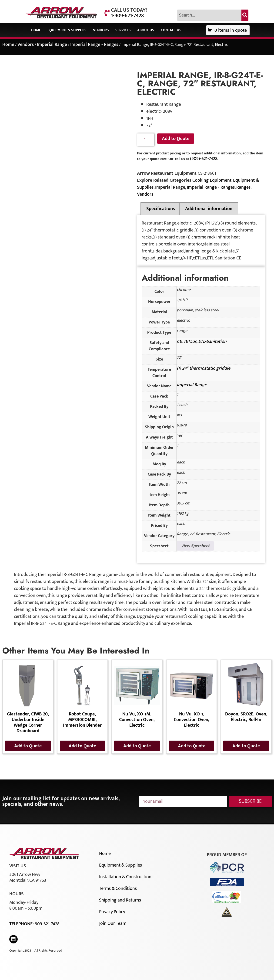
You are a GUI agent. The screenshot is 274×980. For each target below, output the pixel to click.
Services (123, 30)
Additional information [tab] (209, 209)
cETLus (190, 341)
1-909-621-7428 (127, 16)
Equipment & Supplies (67, 30)
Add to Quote (176, 139)
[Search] (245, 15)
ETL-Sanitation (212, 341)
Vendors (101, 30)
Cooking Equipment (212, 180)
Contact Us (171, 30)
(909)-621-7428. (204, 159)
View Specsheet (195, 546)
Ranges (243, 187)
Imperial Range (52, 44)
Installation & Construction (125, 877)
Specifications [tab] (161, 209)
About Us (146, 30)
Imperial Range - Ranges (94, 44)
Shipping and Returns (120, 900)
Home (36, 30)
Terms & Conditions (118, 888)
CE (179, 341)
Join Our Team (113, 923)
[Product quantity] (145, 140)
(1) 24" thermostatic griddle (204, 368)
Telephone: (22, 924)
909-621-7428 (47, 924)
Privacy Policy (112, 912)
